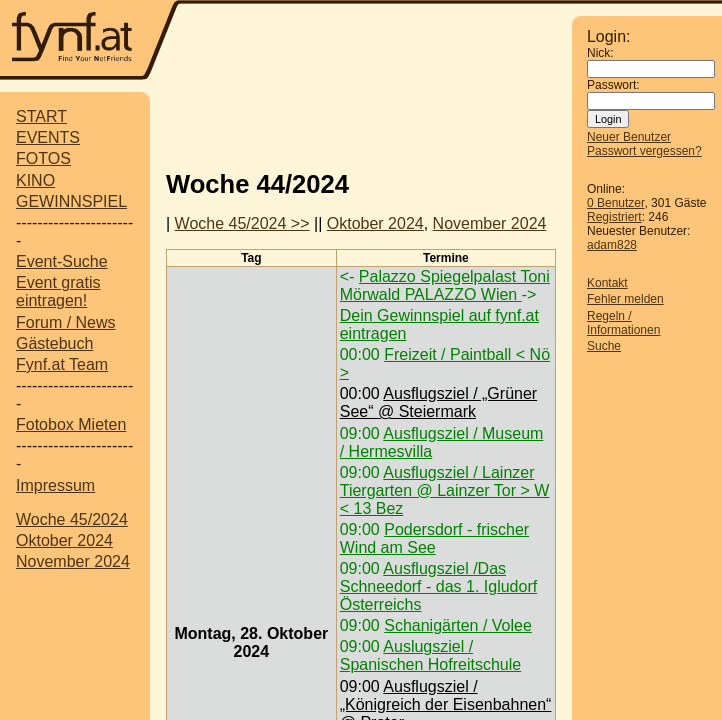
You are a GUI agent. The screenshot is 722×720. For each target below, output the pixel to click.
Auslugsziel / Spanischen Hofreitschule (430, 655)
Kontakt (607, 283)
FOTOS (43, 158)
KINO (35, 180)
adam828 (612, 245)
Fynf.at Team (62, 364)
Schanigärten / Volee (458, 625)
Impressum (55, 485)
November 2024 (73, 561)
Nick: (600, 53)
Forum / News (66, 322)
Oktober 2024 (64, 540)
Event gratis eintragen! (58, 291)
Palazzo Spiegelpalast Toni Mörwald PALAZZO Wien (445, 285)
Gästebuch (54, 343)
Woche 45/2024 (72, 519)
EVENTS (48, 137)
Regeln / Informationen (623, 323)
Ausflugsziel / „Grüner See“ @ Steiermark (438, 402)
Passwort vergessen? (644, 151)
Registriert (614, 217)
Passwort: (613, 85)
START (41, 116)
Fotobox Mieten (71, 424)
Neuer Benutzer (629, 137)
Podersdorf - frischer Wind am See (434, 538)
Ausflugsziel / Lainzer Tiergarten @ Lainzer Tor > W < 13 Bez (445, 490)
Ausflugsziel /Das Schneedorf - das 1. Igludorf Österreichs (438, 586)
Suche (604, 346)
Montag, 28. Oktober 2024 (251, 642)
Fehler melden (625, 299)
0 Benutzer (615, 203)
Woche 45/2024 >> (242, 223)
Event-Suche (62, 261)
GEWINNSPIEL (71, 201)
